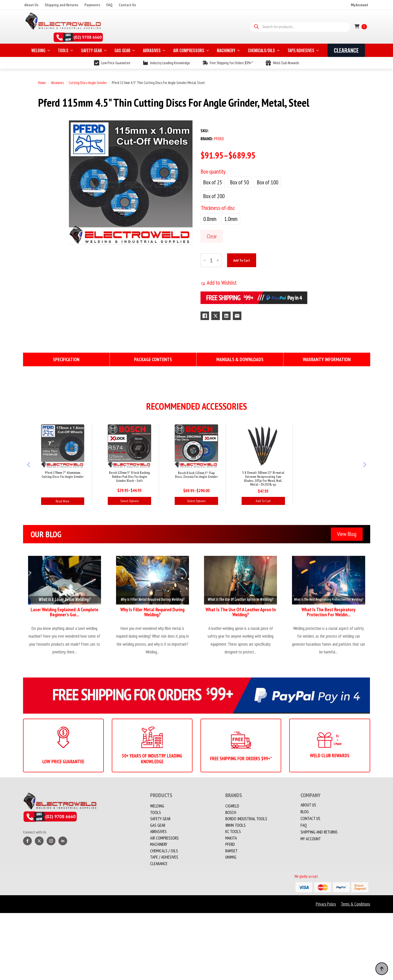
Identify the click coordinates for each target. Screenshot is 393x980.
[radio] (213, 182)
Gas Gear (158, 825)
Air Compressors (164, 838)
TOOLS (63, 50)
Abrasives (57, 83)
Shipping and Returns (61, 5)
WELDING (38, 50)
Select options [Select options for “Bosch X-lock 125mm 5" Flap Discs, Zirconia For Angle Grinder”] (196, 501)
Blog (305, 812)
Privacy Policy (326, 904)
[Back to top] (382, 969)
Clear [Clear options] (212, 236)
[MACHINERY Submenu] (239, 50)
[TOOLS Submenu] (72, 50)
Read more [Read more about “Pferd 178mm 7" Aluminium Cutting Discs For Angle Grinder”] (63, 501)
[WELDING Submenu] (49, 50)
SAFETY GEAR (91, 50)
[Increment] (218, 260)
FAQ (109, 5)
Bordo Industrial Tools (246, 819)
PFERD (230, 844)
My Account (360, 5)
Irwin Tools (235, 825)
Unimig (231, 857)
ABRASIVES (152, 50)
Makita (231, 838)
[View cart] (361, 27)
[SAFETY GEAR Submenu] (106, 50)
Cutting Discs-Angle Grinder (88, 83)
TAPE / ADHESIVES (164, 857)
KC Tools (233, 832)
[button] (219, 283)
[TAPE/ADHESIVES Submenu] (318, 50)
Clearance (159, 864)
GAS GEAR (122, 50)
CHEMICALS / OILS (164, 851)
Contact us (310, 819)
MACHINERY (226, 50)
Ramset (231, 851)
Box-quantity (213, 171)
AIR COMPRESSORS (189, 50)
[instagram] (51, 841)
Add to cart (242, 260)
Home (42, 83)
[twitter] (39, 841)
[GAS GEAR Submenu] (134, 50)
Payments (92, 5)
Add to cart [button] (263, 501)
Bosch (231, 812)
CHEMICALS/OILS (261, 50)
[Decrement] (205, 260)
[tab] (66, 359)
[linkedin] (63, 841)
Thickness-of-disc (218, 208)
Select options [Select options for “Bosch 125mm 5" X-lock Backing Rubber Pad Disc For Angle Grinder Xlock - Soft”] (130, 501)
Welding (157, 806)
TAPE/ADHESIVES (301, 50)
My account (311, 839)
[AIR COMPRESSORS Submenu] (208, 50)
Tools (156, 812)
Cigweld (232, 806)
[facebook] (27, 841)
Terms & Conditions (356, 904)
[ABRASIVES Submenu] (164, 50)
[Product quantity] (211, 260)
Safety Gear (160, 819)
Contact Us (127, 5)
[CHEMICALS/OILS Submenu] (279, 50)
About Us (31, 5)
